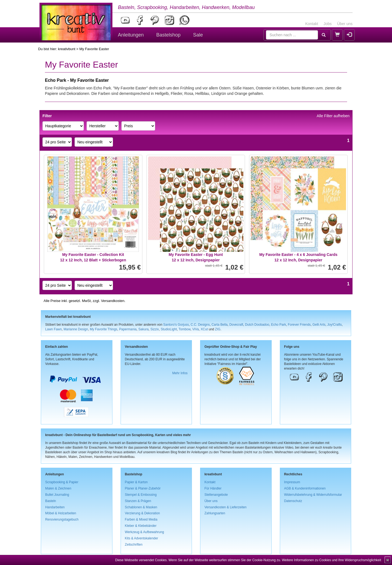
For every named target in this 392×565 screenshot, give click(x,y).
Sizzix (154, 329)
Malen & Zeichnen (58, 488)
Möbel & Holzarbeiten (61, 513)
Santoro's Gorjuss (176, 325)
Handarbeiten (55, 507)
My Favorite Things (104, 329)
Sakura (143, 329)
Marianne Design (76, 329)
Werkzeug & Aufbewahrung (145, 532)
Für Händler (213, 488)
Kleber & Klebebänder (141, 526)
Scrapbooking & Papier (62, 482)
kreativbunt (67, 49)
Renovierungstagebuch (62, 519)
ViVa (195, 329)
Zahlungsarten (215, 513)
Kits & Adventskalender (142, 538)
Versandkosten (113, 301)
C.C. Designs (200, 325)
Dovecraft (236, 325)
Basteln (51, 501)
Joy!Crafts (335, 325)
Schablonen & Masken (141, 507)
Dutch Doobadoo (257, 325)
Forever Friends (299, 325)
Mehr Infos (180, 373)
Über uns (345, 24)
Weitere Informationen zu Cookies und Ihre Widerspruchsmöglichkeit (331, 560)
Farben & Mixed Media (141, 519)
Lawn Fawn (53, 329)
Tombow (185, 329)
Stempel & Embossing (141, 495)
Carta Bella (220, 325)
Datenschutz (293, 501)
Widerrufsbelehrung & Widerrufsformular (313, 495)
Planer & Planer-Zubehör (143, 488)
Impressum (292, 482)
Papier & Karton (136, 482)
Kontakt (312, 24)
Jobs (328, 24)
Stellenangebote (216, 495)
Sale (198, 35)
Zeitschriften (134, 545)
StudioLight (169, 329)
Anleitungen (131, 35)
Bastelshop (168, 35)
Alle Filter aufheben (333, 116)
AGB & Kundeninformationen (305, 488)
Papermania (128, 329)
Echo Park (279, 325)
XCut (204, 329)
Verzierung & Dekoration (143, 513)
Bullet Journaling (57, 495)
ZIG (218, 329)
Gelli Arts (319, 325)
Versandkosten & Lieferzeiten (226, 507)
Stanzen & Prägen (138, 501)
